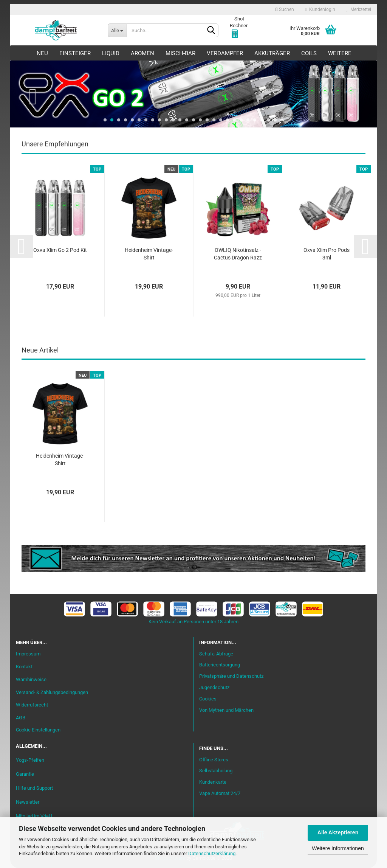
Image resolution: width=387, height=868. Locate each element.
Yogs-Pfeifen (30, 760)
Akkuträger (272, 53)
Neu (42, 53)
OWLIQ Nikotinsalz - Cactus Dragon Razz (238, 254)
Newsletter (28, 802)
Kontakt (24, 667)
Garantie (25, 774)
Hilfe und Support (34, 788)
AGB (21, 718)
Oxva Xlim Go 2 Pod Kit (60, 250)
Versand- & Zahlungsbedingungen (52, 692)
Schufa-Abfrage (216, 654)
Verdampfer (225, 53)
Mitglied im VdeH (34, 816)
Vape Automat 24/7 (220, 793)
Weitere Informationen (338, 848)
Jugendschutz (214, 687)
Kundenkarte (213, 782)
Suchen (285, 9)
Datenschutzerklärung (212, 853)
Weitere (340, 53)
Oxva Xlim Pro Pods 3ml (327, 254)
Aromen (142, 53)
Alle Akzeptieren (338, 832)
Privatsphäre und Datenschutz (231, 676)
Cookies (208, 699)
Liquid (111, 53)
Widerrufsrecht (32, 705)
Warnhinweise (31, 679)
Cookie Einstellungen (38, 730)
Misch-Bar (180, 53)
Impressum (28, 654)
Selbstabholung (216, 771)
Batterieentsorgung (220, 665)
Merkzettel (359, 9)
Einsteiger (75, 53)
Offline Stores (214, 760)
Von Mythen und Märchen (226, 710)
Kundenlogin (320, 9)
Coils (309, 53)
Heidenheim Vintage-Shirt (149, 254)
